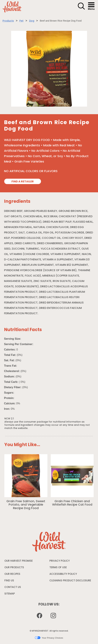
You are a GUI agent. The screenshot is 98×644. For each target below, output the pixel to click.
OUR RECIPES (12, 574)
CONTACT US (13, 587)
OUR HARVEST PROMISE (19, 561)
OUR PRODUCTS (14, 568)
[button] (81, 9)
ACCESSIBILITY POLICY (63, 575)
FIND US (9, 581)
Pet (21, 21)
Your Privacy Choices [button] (49, 638)
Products (8, 21)
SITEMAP (10, 594)
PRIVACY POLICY (60, 562)
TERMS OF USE (58, 568)
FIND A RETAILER (23, 182)
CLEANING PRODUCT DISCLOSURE (70, 582)
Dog (32, 21)
